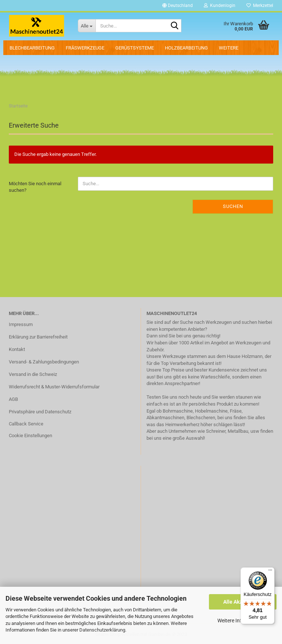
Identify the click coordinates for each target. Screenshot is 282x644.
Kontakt (17, 349)
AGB (13, 399)
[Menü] (270, 572)
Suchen (233, 206)
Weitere (229, 48)
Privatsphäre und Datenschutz (40, 412)
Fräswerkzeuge (85, 48)
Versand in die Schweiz (33, 374)
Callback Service (26, 424)
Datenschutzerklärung (102, 630)
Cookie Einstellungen (30, 436)
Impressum (21, 324)
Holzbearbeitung (186, 48)
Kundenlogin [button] (220, 6)
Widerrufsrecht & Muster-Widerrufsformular (54, 387)
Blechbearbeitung (32, 48)
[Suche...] (87, 26)
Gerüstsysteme (135, 48)
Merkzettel (260, 6)
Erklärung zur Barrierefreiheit (38, 337)
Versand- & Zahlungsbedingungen (44, 362)
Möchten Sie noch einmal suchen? (35, 187)
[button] (178, 6)
